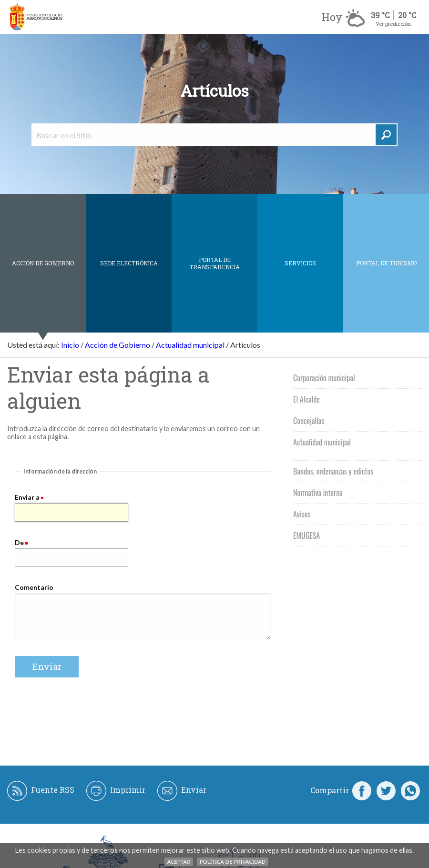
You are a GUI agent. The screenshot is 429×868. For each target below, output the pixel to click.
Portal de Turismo (386, 263)
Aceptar (179, 862)
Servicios (300, 263)
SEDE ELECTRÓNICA (129, 263)
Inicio (70, 345)
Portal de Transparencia (214, 263)
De (19, 542)
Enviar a (27, 497)
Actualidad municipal (190, 345)
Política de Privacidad (233, 862)
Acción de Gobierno (43, 263)
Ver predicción (393, 24)
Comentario (34, 587)
